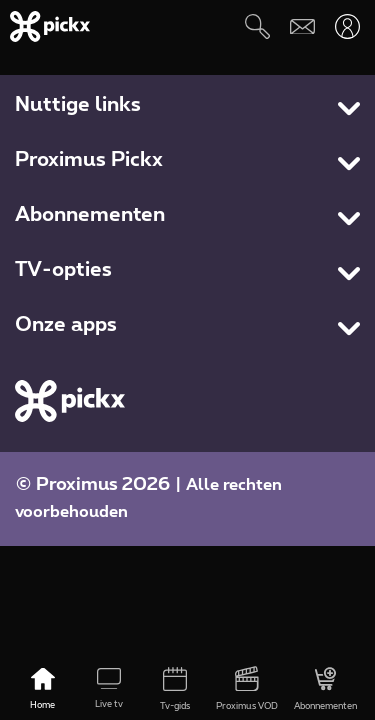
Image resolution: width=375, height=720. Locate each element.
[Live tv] (109, 690)
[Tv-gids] (175, 690)
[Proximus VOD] (247, 690)
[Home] (43, 690)
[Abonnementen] (325, 690)
